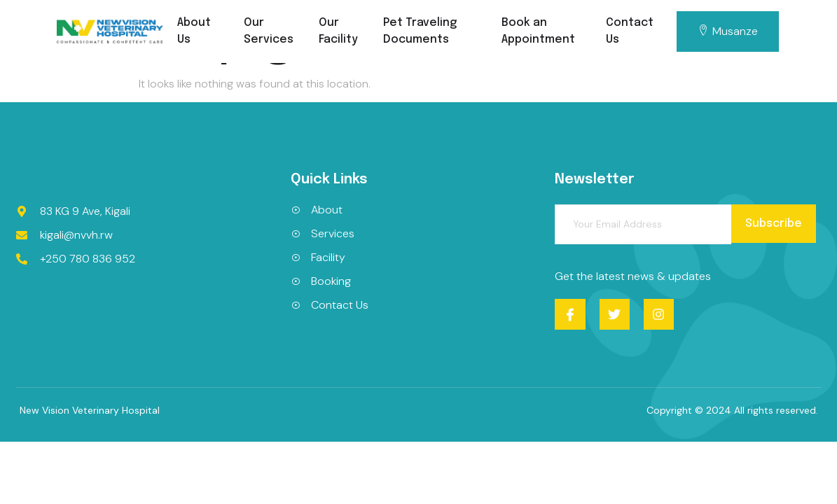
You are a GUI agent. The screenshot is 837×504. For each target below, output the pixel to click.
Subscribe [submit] (774, 224)
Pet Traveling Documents (420, 31)
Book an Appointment (538, 31)
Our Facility (338, 31)
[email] (643, 224)
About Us (198, 31)
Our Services (269, 31)
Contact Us (630, 31)
